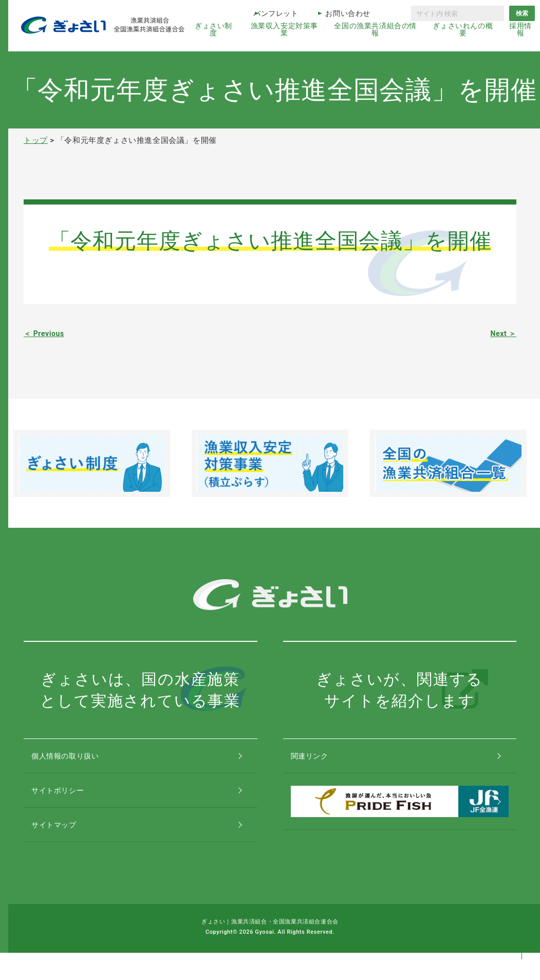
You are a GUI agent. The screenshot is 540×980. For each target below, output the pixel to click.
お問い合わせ (348, 13)
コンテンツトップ (522, 930)
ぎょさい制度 (213, 29)
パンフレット (276, 13)
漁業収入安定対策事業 (284, 29)
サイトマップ (65, 848)
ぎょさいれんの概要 (463, 29)
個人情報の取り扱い (77, 760)
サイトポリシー (69, 804)
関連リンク (320, 760)
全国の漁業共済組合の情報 (375, 29)
